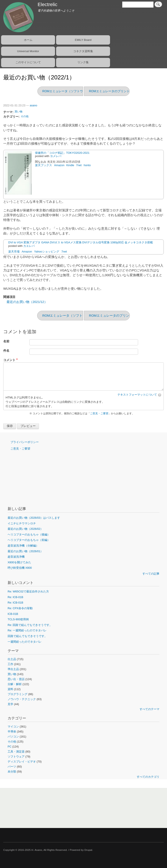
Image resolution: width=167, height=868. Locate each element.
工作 (10, 664)
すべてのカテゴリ (148, 777)
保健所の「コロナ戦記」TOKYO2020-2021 (62, 153)
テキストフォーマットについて (137, 395)
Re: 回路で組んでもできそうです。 (30, 625)
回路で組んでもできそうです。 (27, 636)
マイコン (13, 727)
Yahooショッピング (47, 252)
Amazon (59, 165)
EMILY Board (83, 40)
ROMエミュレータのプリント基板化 (114, 91)
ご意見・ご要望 (99, 413)
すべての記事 (151, 574)
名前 (6, 341)
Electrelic (48, 4)
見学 (10, 704)
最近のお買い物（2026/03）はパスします (34, 518)
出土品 (12, 659)
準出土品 (13, 669)
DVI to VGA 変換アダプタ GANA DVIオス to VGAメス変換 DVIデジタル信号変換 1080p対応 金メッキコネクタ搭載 (81, 242)
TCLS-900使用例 (18, 619)
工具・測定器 (16, 752)
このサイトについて (28, 62)
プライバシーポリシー (25, 442)
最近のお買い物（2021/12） (27, 302)
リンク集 (83, 62)
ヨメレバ (56, 156)
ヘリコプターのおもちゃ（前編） (29, 540)
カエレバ (29, 246)
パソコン (13, 737)
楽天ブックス (43, 165)
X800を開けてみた (19, 562)
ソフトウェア (16, 757)
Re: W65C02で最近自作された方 (28, 591)
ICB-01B (13, 614)
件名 (6, 351)
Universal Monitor (28, 51)
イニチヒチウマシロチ (22, 523)
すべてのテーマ (149, 709)
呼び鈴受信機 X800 (20, 568)
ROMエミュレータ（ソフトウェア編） (69, 91)
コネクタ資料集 (83, 51)
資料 (10, 689)
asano (33, 105)
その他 (25, 116)
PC (10, 747)
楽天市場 (14, 252)
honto (87, 165)
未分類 (12, 772)
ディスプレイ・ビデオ (22, 762)
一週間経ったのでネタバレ (25, 642)
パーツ (12, 767)
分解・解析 (15, 684)
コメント (9, 360)
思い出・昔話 (16, 679)
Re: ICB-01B (15, 597)
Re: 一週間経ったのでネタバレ (27, 630)
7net (79, 165)
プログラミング (18, 694)
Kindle (70, 165)
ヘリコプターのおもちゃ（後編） (29, 534)
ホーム (28, 40)
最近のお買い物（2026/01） (25, 551)
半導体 (12, 732)
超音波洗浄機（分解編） (23, 546)
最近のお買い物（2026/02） (25, 529)
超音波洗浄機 (16, 557)
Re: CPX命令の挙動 (20, 608)
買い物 (18, 112)
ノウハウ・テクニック (22, 699)
